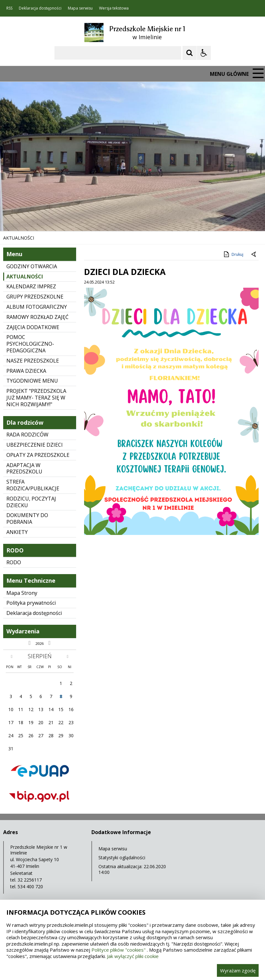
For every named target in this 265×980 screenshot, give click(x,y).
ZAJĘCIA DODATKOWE (33, 327)
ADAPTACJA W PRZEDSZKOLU (24, 468)
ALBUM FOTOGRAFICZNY (37, 307)
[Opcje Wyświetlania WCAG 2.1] (204, 53)
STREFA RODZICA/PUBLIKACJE (33, 485)
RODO (14, 562)
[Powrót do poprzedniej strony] (254, 255)
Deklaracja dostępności (40, 8)
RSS (9, 8)
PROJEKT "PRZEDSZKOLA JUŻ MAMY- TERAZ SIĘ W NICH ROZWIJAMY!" (36, 398)
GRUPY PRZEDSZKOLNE (35, 297)
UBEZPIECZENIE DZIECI (35, 445)
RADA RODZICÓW (27, 435)
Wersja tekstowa (114, 8)
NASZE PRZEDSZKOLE (33, 361)
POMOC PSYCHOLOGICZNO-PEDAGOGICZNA (30, 344)
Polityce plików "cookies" (118, 950)
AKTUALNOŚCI (25, 277)
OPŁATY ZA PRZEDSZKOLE (38, 455)
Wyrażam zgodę (238, 970)
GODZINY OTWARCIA (32, 266)
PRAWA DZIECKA (26, 371)
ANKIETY (17, 532)
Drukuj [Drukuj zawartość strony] (233, 254)
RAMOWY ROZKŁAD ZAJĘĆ (37, 317)
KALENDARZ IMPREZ (31, 286)
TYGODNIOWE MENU (32, 381)
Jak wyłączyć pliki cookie (133, 956)
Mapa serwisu (80, 8)
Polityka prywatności (31, 603)
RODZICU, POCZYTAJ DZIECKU (31, 502)
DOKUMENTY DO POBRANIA (27, 519)
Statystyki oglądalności (122, 857)
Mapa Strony (22, 593)
